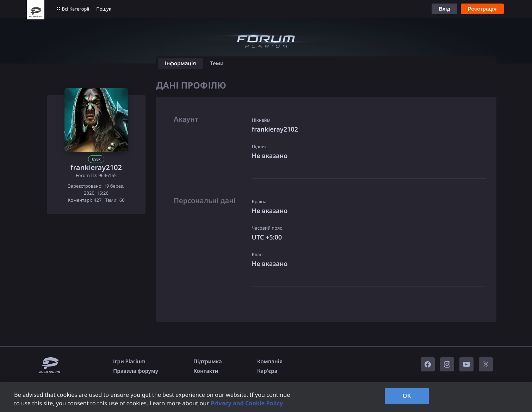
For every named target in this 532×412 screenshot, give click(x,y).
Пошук (104, 9)
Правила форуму (136, 371)
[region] (266, 397)
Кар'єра (267, 371)
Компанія (270, 362)
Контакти (206, 371)
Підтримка (208, 362)
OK (407, 396)
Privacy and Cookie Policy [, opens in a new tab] (247, 403)
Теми (217, 63)
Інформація (180, 63)
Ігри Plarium (129, 362)
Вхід (444, 9)
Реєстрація (482, 9)
